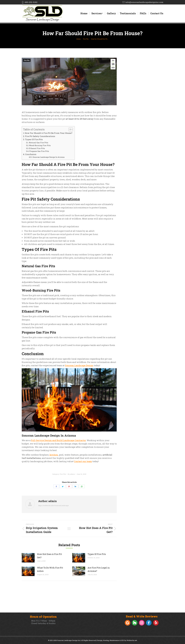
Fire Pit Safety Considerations (40, 136)
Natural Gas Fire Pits (39, 143)
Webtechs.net (132, 640)
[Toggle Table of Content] (70, 129)
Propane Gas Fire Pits (39, 151)
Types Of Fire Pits (34, 139)
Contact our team (83, 461)
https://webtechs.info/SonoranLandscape (54, 505)
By (71, 474)
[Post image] (28, 558)
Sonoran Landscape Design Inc (69, 640)
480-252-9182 (30, 2)
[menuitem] (84, 13)
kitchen (54, 455)
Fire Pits (27, 60)
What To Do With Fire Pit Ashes (50, 569)
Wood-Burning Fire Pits (40, 145)
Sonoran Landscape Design (79, 365)
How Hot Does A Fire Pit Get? (49, 556)
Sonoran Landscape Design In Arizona (49, 157)
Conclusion (31, 154)
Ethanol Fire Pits (37, 148)
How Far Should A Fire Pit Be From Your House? (48, 133)
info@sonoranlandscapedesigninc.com (143, 2)
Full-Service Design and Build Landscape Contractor (58, 440)
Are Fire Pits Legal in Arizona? (99, 569)
